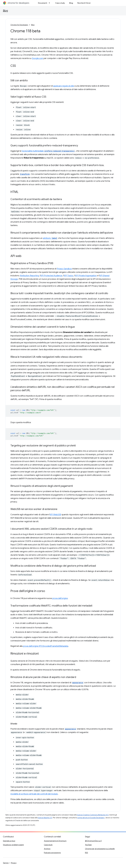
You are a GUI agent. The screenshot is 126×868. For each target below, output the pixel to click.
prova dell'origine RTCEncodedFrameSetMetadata (46, 646)
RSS (87, 853)
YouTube (88, 845)
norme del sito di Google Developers (91, 818)
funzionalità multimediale (48, 151)
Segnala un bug (9, 841)
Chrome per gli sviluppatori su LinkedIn (100, 849)
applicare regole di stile (64, 86)
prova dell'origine (60, 598)
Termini (6, 863)
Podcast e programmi (52, 853)
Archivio (47, 849)
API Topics (69, 276)
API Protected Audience (51, 276)
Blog (71, 3)
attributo (50, 238)
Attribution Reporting (29, 276)
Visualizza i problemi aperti (13, 845)
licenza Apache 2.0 (45, 818)
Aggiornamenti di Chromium (55, 841)
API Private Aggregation (86, 276)
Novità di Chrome (85, 3)
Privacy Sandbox (64, 269)
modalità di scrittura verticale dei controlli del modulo (34, 794)
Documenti (43, 3)
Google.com (37, 58)
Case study (60, 3)
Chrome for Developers (19, 25)
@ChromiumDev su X (93, 841)
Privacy (14, 863)
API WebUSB (55, 515)
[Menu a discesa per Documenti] (50, 3)
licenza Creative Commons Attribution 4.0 (93, 815)
